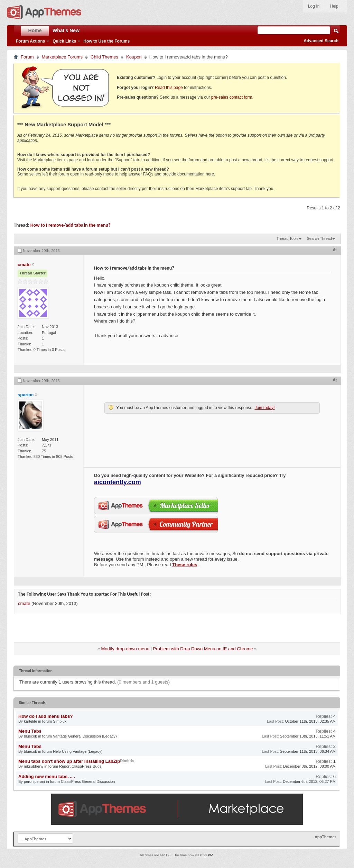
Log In (314, 6)
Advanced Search (321, 41)
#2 (335, 380)
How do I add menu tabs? (45, 716)
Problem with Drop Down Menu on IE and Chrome (203, 649)
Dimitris (127, 761)
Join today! (264, 408)
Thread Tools (287, 238)
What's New (66, 30)
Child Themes (104, 57)
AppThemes (325, 837)
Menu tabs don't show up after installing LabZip (69, 761)
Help (334, 6)
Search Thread (319, 238)
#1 (335, 250)
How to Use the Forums (106, 41)
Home (35, 30)
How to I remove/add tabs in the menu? (71, 225)
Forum (27, 57)
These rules (185, 565)
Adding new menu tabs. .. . (47, 776)
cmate (24, 603)
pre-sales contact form (232, 97)
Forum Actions (30, 41)
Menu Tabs (30, 731)
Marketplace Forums (62, 57)
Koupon (134, 57)
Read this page (169, 88)
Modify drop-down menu (125, 649)
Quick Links (64, 41)
